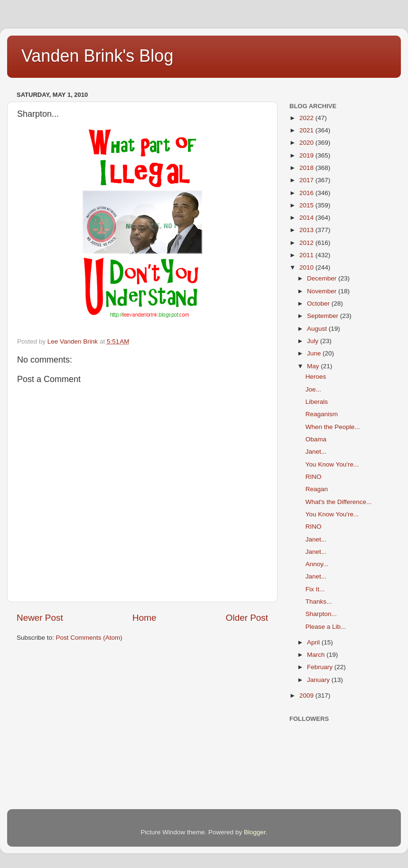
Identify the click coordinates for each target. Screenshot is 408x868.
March (317, 655)
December (323, 278)
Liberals (317, 402)
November (323, 291)
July (314, 341)
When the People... (333, 427)
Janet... (316, 452)
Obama (316, 439)
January (319, 680)
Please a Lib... (326, 627)
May (314, 366)
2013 (307, 230)
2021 (307, 130)
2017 (307, 180)
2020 (307, 143)
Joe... (313, 389)
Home (144, 618)
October (319, 303)
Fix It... (315, 589)
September (324, 316)
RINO (314, 477)
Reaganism (322, 414)
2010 (307, 267)
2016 (307, 193)
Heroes (316, 377)
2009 (307, 695)
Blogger (255, 832)
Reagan (317, 489)
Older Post (247, 618)
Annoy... (317, 564)
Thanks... (319, 602)
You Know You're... (332, 464)
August (318, 329)
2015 (307, 205)
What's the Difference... (339, 502)
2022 (307, 118)
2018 (307, 168)
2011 (307, 255)
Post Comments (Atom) (89, 638)
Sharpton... (321, 614)
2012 (307, 243)
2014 (307, 218)
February (321, 667)
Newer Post (40, 618)
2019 (307, 155)
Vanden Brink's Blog (97, 56)
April (314, 642)
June (315, 353)
